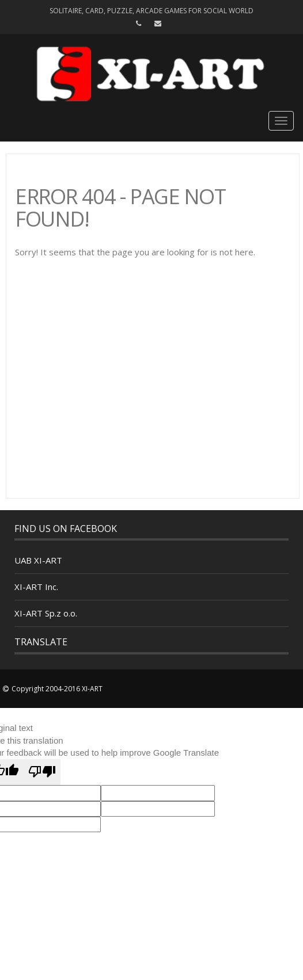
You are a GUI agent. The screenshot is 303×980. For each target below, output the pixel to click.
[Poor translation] (42, 772)
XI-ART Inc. (36, 587)
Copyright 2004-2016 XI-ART (57, 689)
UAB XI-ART (38, 560)
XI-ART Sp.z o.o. (46, 613)
